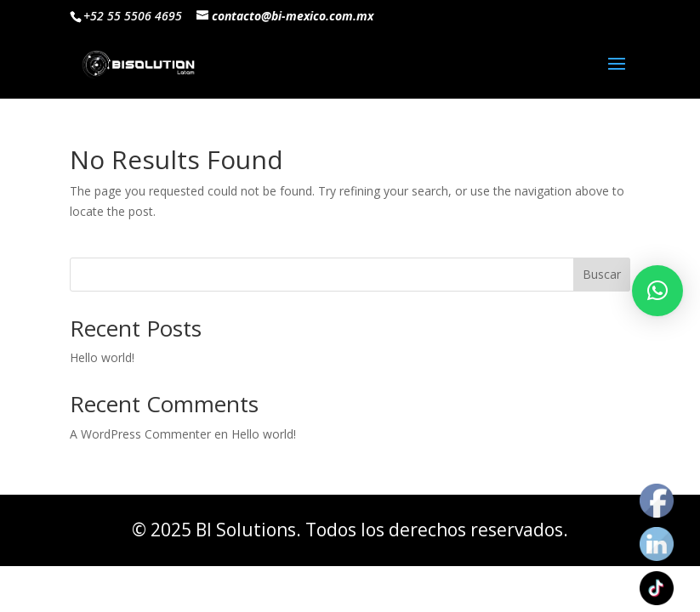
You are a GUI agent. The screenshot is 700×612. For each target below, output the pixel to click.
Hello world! (102, 357)
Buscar (602, 274)
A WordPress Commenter (140, 434)
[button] (657, 291)
